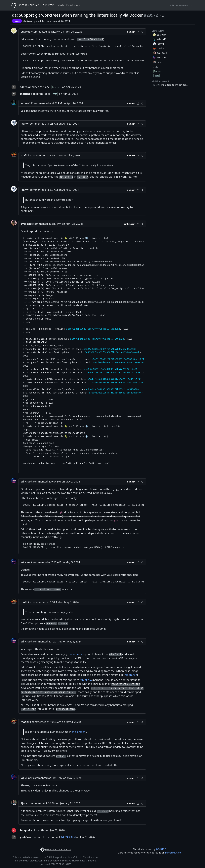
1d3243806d (68, 837)
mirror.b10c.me (173, 853)
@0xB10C (161, 849)
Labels (60, 5)
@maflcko (86, 680)
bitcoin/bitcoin (74, 857)
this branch (130, 675)
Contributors (73, 5)
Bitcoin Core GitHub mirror (32, 5)
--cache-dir (76, 654)
